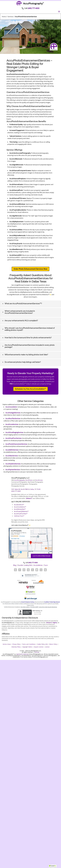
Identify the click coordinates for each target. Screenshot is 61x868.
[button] (53, 866)
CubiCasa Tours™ (19, 516)
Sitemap (37, 652)
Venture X (29, 498)
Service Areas (7, 644)
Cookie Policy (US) (42, 644)
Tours (46, 565)
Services (10, 17)
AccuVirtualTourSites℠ (21, 514)
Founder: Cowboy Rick (25, 565)
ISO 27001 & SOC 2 (25, 607)
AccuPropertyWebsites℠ (21, 511)
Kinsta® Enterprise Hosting (28, 602)
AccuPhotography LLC (20, 478)
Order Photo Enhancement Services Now (30, 269)
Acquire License (39, 647)
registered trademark (22, 654)
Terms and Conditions (29, 644)
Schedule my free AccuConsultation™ (31, 389)
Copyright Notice (27, 647)
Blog (15, 565)
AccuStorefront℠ (19, 505)
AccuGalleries (38, 565)
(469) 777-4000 (34, 8)
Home (4, 17)
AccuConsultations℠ (20, 507)
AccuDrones (39, 480)
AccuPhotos (29, 480)
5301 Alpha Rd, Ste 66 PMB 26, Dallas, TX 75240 (26, 489)
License (47, 647)
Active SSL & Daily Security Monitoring (48, 607)
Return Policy (53, 644)
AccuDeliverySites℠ (20, 509)
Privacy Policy (16, 644)
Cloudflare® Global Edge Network (52, 602)
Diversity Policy (16, 647)
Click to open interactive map (42, 556)
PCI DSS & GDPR (34, 607)
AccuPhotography (20, 480)
